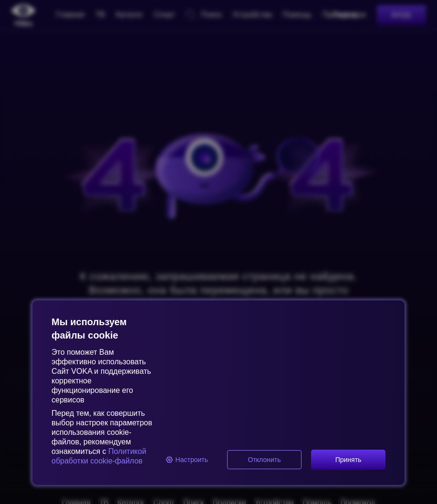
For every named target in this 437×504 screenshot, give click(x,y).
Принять (349, 460)
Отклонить (265, 460)
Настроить (187, 460)
